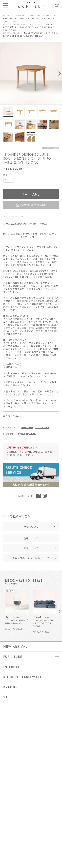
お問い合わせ (31, 791)
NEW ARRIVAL (15, 647)
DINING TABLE (35, 15)
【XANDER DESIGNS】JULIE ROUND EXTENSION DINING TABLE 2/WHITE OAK (29, 18)
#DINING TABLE (42, 427)
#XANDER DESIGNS (27, 434)
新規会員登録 (31, 811)
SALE (7, 697)
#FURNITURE (27, 427)
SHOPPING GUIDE (30, 452)
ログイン (31, 801)
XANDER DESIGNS (32, 24)
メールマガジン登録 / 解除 (31, 821)
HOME (6, 15)
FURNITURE (19, 15)
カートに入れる (31, 194)
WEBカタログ (31, 831)
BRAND (16, 24)
